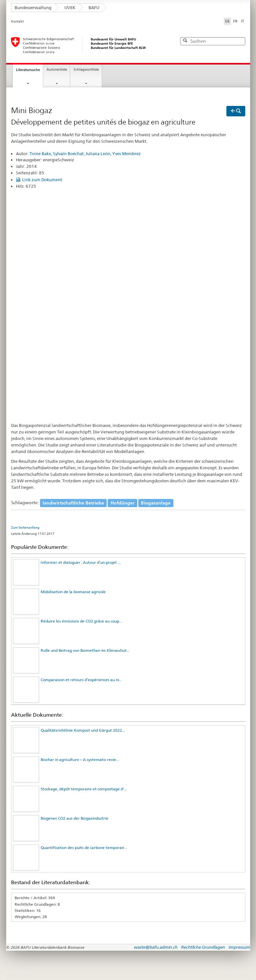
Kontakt (17, 21)
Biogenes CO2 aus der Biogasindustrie (74, 818)
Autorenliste (57, 70)
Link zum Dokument (42, 180)
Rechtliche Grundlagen (203, 947)
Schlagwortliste (86, 70)
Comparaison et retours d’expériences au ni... (81, 680)
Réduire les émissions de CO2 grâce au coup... (81, 621)
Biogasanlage (156, 503)
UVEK (70, 7)
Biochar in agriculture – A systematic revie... (80, 760)
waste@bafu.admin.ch (156, 947)
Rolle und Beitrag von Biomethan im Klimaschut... (85, 650)
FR (235, 21)
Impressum (239, 947)
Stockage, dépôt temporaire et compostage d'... (84, 789)
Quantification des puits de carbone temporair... (84, 848)
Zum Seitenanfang (25, 527)
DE (228, 21)
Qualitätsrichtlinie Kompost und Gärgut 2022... (83, 730)
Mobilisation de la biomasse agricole (73, 592)
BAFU (94, 7)
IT (243, 21)
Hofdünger (123, 503)
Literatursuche (28, 70)
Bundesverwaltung (33, 7)
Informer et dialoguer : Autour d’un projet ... (81, 562)
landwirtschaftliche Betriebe (73, 503)
